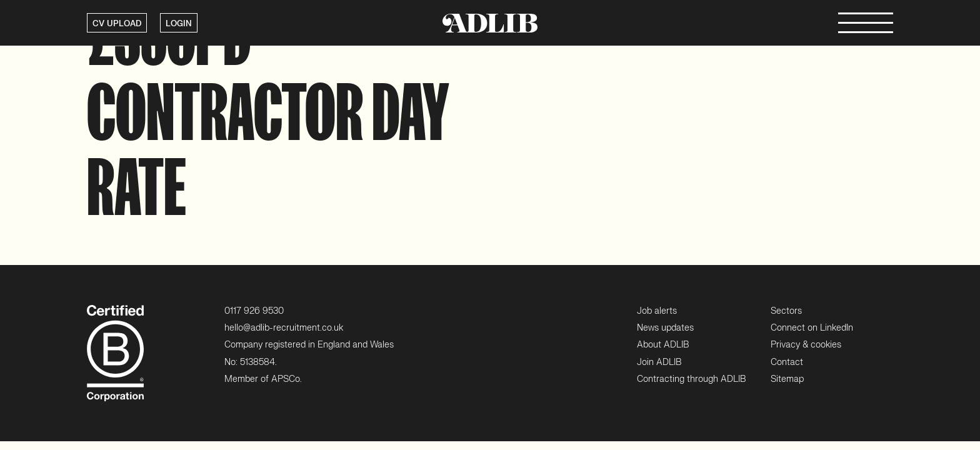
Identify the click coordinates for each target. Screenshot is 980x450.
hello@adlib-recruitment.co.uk (284, 328)
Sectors (786, 311)
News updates (665, 328)
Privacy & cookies (806, 345)
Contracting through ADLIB (691, 379)
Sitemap (787, 379)
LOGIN (179, 24)
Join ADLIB (659, 362)
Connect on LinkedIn (812, 328)
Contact (787, 362)
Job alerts (657, 311)
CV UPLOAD (117, 24)
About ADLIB (663, 345)
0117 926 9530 (254, 311)
